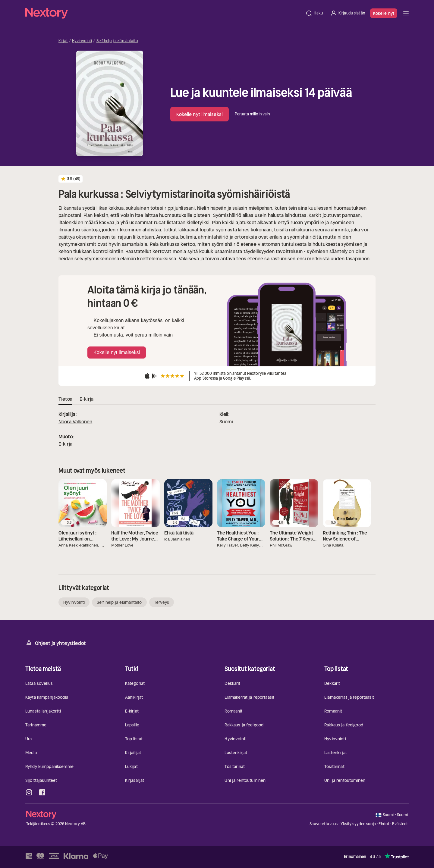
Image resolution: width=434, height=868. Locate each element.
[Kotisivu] (164, 13)
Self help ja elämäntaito (117, 41)
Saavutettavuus (324, 824)
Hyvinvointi (82, 41)
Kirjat (63, 41)
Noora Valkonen (75, 421)
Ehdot (384, 824)
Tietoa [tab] (65, 399)
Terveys (162, 602)
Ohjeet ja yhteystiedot (56, 643)
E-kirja (65, 444)
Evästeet (400, 824)
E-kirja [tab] (86, 399)
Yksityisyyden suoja (358, 824)
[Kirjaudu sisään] (348, 13)
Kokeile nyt (384, 13)
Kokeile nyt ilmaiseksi (200, 114)
